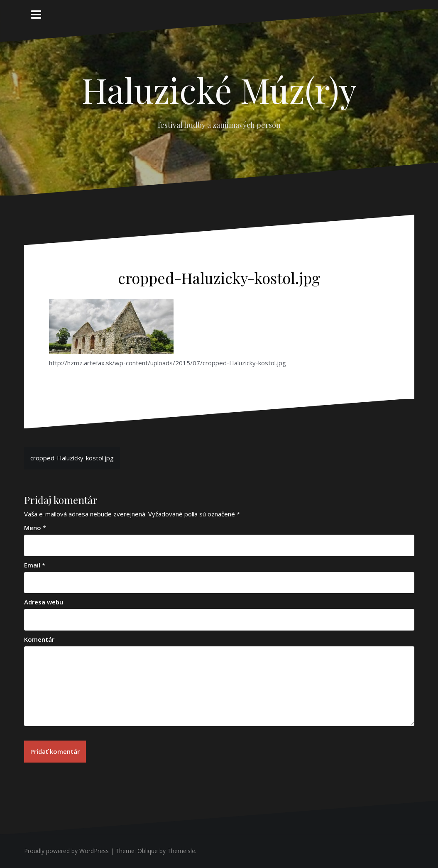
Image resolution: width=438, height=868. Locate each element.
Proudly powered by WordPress (66, 851)
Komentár (39, 639)
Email (35, 565)
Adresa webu (44, 602)
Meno (35, 528)
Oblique (148, 851)
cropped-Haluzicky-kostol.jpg (72, 458)
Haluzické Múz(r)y (219, 90)
